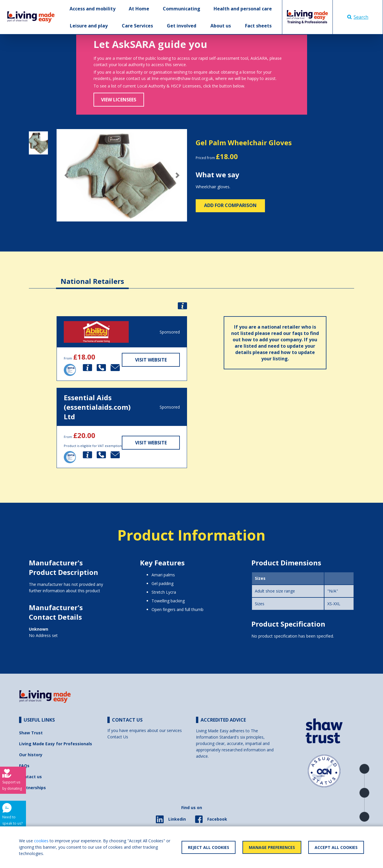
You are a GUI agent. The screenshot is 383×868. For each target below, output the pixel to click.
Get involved (182, 26)
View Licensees (119, 100)
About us (221, 26)
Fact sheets (258, 26)
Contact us (30, 777)
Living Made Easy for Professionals (56, 744)
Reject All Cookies (209, 847)
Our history (31, 755)
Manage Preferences (272, 847)
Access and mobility (93, 9)
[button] (66, 175)
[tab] (92, 277)
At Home (139, 9)
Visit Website (151, 360)
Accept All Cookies (336, 847)
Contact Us (118, 737)
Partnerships (32, 788)
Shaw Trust (31, 733)
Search (358, 17)
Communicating (182, 9)
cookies (41, 841)
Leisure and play (89, 26)
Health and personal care (243, 9)
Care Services (137, 26)
